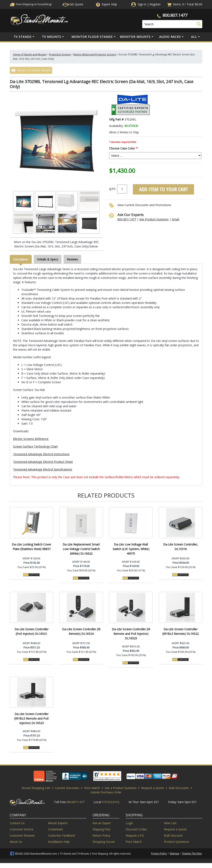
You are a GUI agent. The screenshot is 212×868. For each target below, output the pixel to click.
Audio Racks (172, 37)
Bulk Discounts (179, 788)
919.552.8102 (111, 802)
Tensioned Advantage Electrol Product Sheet (43, 462)
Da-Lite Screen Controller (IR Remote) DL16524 (81, 631)
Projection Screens (60, 54)
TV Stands (24, 37)
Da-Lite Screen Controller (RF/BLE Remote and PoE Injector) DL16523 (31, 718)
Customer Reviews (22, 835)
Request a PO (135, 835)
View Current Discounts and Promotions (144, 205)
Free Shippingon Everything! (31, 4)
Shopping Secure (104, 842)
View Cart (170, 823)
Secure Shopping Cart (36, 788)
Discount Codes (136, 829)
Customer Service (22, 829)
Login (129, 823)
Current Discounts (67, 788)
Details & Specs (48, 259)
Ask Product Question (154, 219)
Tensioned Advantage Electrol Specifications (43, 469)
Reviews (72, 259)
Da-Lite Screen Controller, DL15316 (181, 547)
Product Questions (176, 842)
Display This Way (192, 853)
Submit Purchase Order (106, 792)
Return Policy (101, 835)
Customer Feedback (61, 835)
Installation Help (59, 842)
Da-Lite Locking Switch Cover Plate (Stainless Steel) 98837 (31, 547)
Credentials (55, 829)
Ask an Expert (102, 823)
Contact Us (17, 823)
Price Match (92, 788)
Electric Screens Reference (31, 439)
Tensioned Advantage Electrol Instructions (41, 454)
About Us (16, 842)
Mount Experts (58, 823)
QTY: (112, 189)
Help (106, 4)
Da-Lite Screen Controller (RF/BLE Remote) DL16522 (181, 631)
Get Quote (73, 4)
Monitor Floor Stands (94, 37)
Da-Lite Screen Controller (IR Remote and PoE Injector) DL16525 (131, 634)
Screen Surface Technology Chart (35, 446)
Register (155, 4)
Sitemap (175, 853)
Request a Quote (153, 788)
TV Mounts (53, 37)
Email (175, 219)
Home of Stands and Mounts (30, 54)
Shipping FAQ (101, 829)
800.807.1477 (175, 15)
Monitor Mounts (137, 37)
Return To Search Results (31, 70)
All (196, 37)
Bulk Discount (173, 835)
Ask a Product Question (121, 788)
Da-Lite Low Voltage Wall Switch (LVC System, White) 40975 (131, 549)
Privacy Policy (159, 853)
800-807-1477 (127, 219)
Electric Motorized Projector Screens (95, 54)
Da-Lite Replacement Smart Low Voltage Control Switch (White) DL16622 (81, 549)
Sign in (142, 4)
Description (21, 259)
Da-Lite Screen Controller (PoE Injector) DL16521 (31, 631)
